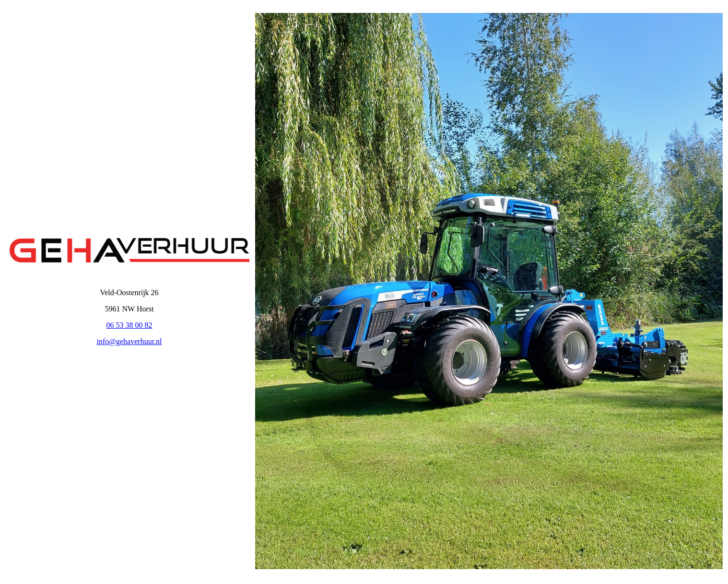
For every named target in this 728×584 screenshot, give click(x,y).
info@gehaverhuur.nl (129, 341)
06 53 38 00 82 (129, 325)
